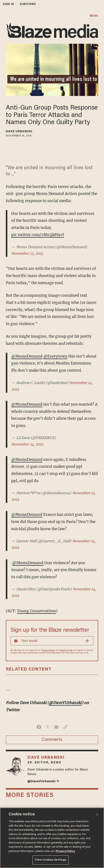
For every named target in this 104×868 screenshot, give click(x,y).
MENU (94, 16)
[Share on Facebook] (39, 727)
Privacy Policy (48, 650)
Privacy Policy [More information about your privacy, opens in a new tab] (65, 851)
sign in (8, 4)
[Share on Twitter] (48, 727)
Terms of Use (66, 650)
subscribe (28, 4)
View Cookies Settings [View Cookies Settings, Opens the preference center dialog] (51, 860)
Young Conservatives (36, 611)
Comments (52, 740)
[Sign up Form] (52, 641)
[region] (52, 838)
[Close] (97, 815)
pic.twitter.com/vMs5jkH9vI (38, 235)
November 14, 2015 (27, 444)
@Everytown (55, 356)
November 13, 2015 (27, 253)
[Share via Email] (57, 727)
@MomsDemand (27, 356)
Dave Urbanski (19, 132)
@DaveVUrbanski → (43, 781)
